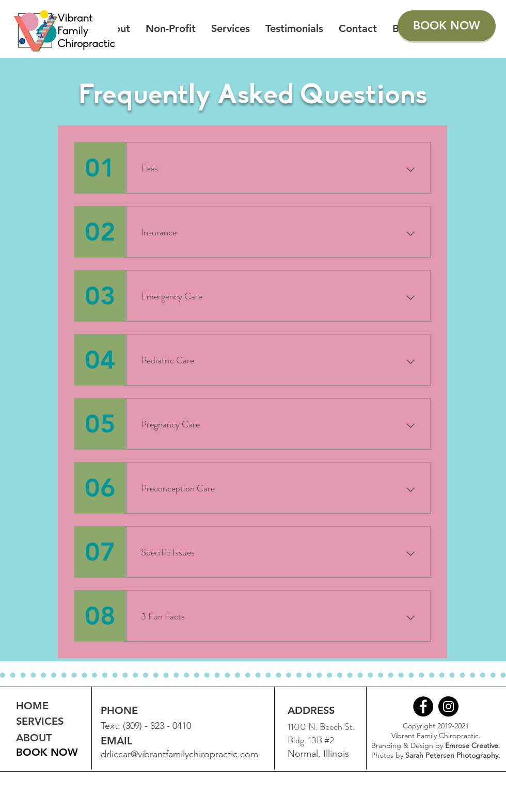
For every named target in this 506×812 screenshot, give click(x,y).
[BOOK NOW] (447, 26)
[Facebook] (423, 706)
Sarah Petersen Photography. (453, 755)
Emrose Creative (472, 745)
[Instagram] (448, 706)
